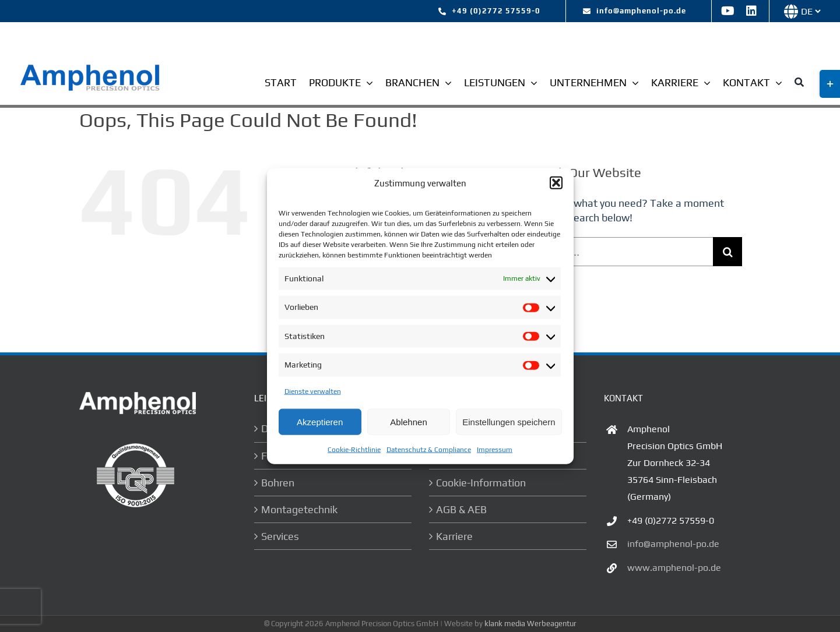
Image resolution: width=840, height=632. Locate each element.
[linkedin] (751, 11)
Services (280, 536)
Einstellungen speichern (509, 421)
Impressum (495, 450)
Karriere (454, 536)
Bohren (278, 483)
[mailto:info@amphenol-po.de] (635, 11)
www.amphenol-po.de (674, 568)
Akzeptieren (320, 421)
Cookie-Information (481, 483)
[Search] (727, 252)
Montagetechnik (299, 509)
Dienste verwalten (313, 391)
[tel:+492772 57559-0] (489, 11)
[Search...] (620, 252)
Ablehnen (408, 421)
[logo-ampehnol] (92, 68)
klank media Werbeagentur (530, 624)
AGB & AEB (461, 509)
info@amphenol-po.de (673, 544)
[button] (556, 183)
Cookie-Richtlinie (354, 450)
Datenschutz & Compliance (429, 450)
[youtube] (728, 11)
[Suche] (799, 84)
